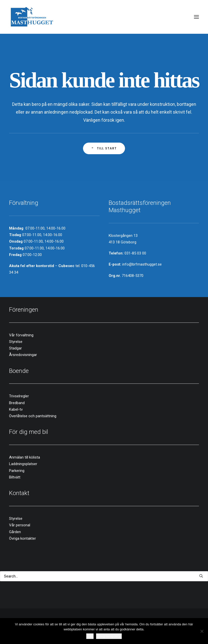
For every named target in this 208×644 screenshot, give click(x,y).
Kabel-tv (16, 409)
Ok (90, 636)
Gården (15, 532)
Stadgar (15, 348)
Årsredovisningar (23, 355)
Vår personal (20, 525)
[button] (196, 17)
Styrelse (16, 342)
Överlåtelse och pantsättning (33, 416)
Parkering (17, 471)
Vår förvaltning (21, 335)
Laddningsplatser (23, 464)
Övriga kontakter (23, 538)
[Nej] (202, 631)
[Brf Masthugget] (32, 17)
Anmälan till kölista (25, 457)
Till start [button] (104, 148)
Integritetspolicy (109, 636)
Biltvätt (15, 477)
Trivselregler (19, 396)
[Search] (104, 576)
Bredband (17, 403)
